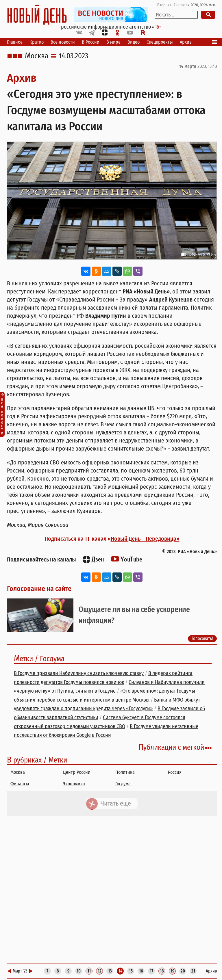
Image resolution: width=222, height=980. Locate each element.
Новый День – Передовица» (145, 539)
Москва (37, 56)
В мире (113, 42)
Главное (15, 42)
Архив (186, 42)
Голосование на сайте (39, 589)
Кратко (37, 42)
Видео (134, 42)
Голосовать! (202, 638)
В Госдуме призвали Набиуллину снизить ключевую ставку (79, 673)
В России (91, 42)
